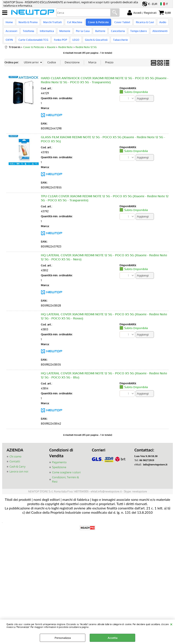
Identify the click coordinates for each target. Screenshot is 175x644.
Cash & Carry (17, 470)
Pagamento (59, 466)
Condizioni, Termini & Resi (65, 483)
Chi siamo (15, 460)
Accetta (113, 638)
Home (9, 23)
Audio (160, 23)
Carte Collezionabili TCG (33, 43)
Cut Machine (74, 23)
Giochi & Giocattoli (95, 43)
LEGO (75, 43)
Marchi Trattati (52, 23)
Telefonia (28, 33)
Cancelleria (116, 33)
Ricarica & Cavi (143, 23)
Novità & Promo (28, 23)
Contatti (15, 465)
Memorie (64, 33)
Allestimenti (157, 33)
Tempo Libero (136, 33)
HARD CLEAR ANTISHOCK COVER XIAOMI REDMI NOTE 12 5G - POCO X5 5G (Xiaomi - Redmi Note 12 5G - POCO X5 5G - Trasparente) (105, 84)
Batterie (98, 33)
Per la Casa (81, 33)
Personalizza (63, 638)
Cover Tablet (120, 23)
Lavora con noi (19, 475)
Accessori (11, 33)
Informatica (46, 33)
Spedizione (59, 471)
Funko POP (60, 43)
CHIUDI (171, 624)
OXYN (9, 43)
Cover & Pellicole (97, 23)
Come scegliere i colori (66, 476)
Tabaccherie (119, 43)
